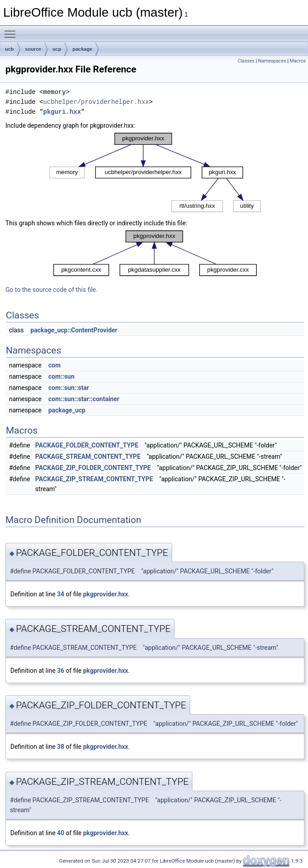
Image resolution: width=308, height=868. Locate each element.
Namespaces (272, 61)
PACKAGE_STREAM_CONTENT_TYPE (88, 456)
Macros (298, 61)
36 (61, 671)
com (54, 365)
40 (61, 833)
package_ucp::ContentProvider (74, 330)
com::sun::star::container (84, 399)
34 (61, 594)
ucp (57, 49)
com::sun (61, 376)
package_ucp (67, 410)
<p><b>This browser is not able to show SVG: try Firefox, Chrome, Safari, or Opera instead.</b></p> (155, 172)
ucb (9, 49)
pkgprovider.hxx (106, 594)
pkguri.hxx (62, 112)
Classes (246, 61)
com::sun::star (69, 388)
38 (61, 747)
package (82, 49)
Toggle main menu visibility (12, 30)
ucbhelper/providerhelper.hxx (96, 102)
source (33, 49)
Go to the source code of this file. (51, 290)
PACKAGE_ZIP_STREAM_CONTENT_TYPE (94, 479)
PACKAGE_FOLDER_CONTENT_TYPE (87, 445)
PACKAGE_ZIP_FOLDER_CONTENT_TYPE (93, 468)
